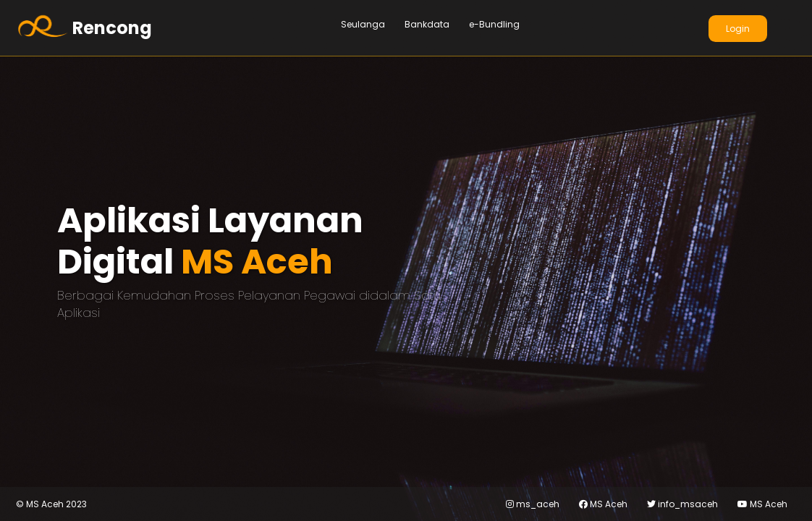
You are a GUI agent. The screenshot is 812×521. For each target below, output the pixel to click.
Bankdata (427, 24)
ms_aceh (533, 504)
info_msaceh (682, 504)
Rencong (112, 28)
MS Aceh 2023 (51, 504)
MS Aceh (603, 504)
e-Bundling (494, 24)
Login (738, 29)
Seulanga (363, 24)
